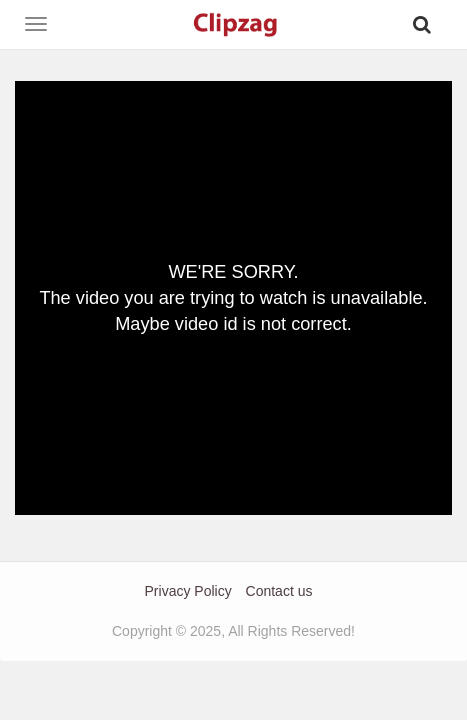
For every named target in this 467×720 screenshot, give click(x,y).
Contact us (279, 591)
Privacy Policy (188, 591)
